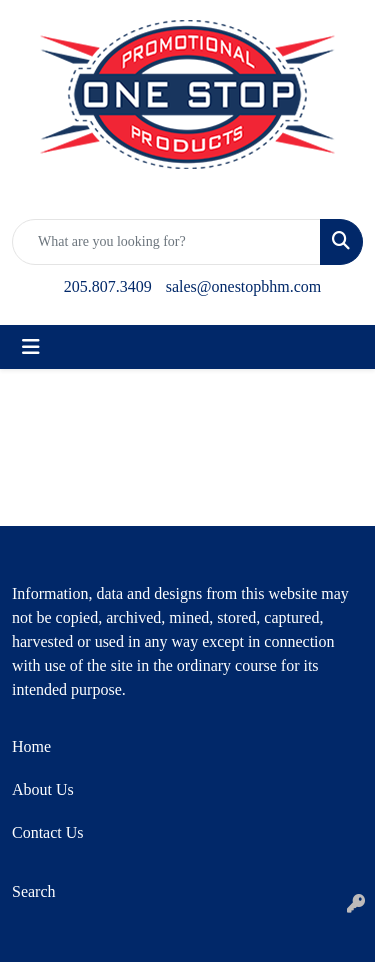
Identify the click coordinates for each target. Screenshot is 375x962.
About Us (43, 789)
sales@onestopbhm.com (244, 286)
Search (34, 891)
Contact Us (48, 832)
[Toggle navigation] (31, 347)
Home (31, 746)
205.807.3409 (108, 286)
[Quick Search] (166, 242)
